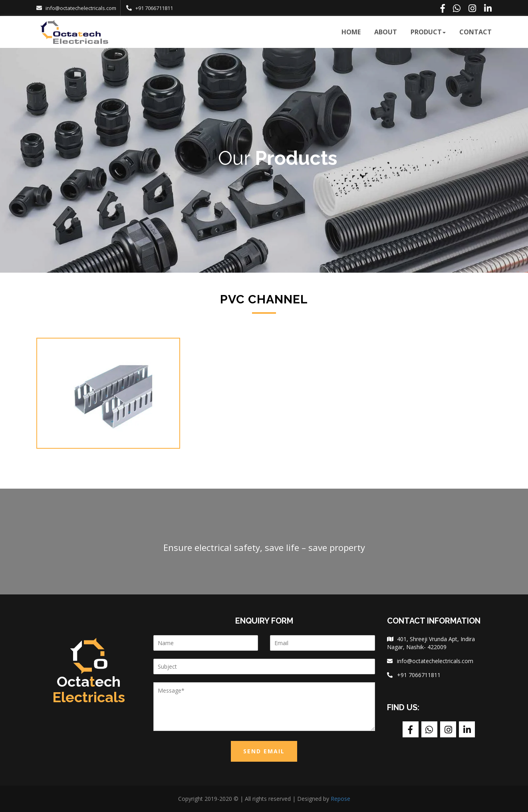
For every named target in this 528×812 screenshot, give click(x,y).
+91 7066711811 (154, 8)
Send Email (264, 751)
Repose (340, 799)
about (386, 32)
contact (475, 32)
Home (351, 32)
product (428, 32)
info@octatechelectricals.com (81, 8)
